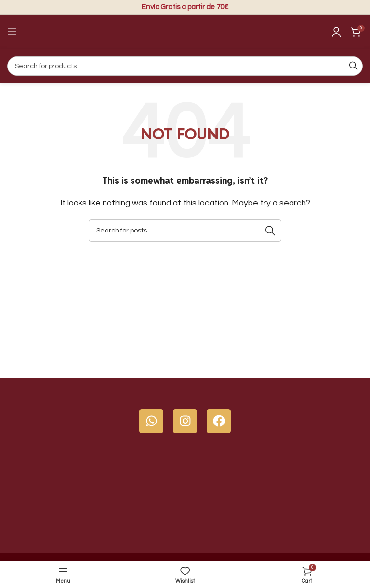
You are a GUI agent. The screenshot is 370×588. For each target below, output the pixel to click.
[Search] (185, 66)
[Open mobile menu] (12, 32)
